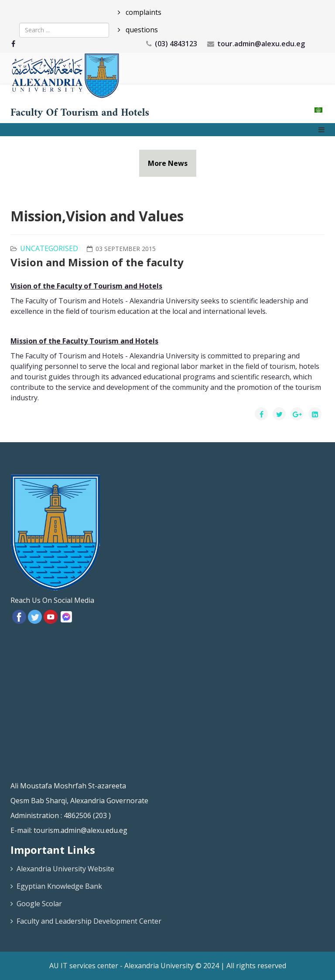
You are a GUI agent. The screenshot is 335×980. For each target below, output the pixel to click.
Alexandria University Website (65, 869)
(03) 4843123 (176, 44)
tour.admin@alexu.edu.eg (261, 44)
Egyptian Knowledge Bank (59, 886)
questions (141, 30)
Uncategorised (49, 248)
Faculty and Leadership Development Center (89, 921)
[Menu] (321, 130)
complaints (143, 12)
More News (168, 163)
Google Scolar (39, 904)
